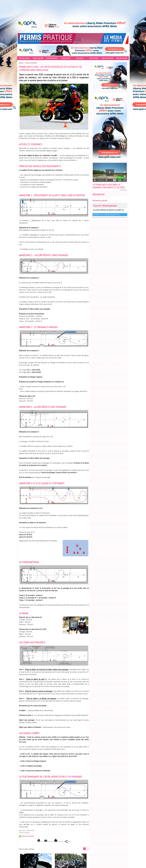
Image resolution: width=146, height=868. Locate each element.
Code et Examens (52, 58)
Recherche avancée (100, 204)
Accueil (21, 63)
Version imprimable (62, 841)
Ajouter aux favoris (28, 836)
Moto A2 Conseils (122, 58)
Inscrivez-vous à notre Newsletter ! (106, 218)
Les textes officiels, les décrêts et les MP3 (105, 214)
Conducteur (80, 58)
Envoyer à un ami (44, 841)
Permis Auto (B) (38, 58)
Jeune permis (66, 58)
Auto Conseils (94, 58)
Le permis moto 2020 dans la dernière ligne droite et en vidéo (108, 188)
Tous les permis (24, 58)
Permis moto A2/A (108, 58)
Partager (76, 841)
